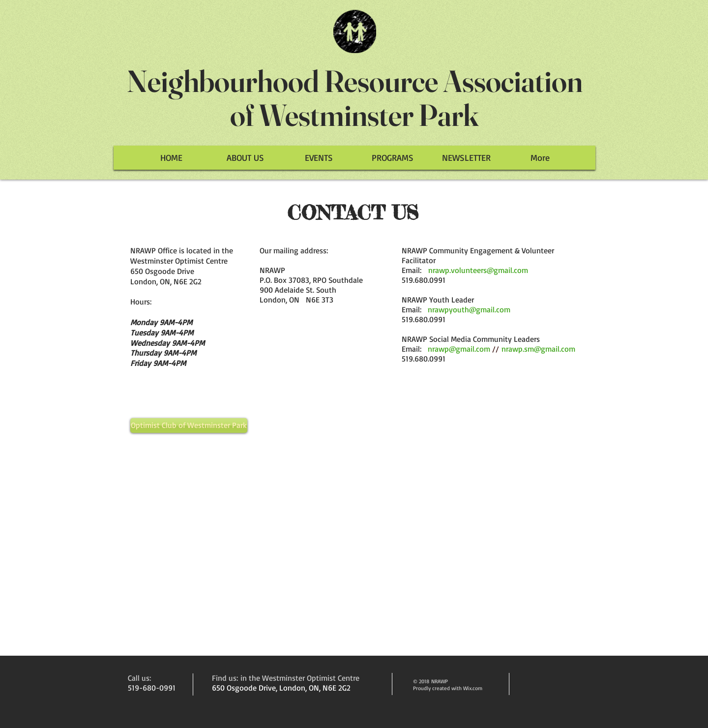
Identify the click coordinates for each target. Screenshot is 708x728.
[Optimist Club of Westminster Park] (189, 425)
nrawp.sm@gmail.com (538, 349)
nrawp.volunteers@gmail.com (478, 270)
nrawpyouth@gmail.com (469, 309)
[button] (319, 158)
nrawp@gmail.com (459, 349)
